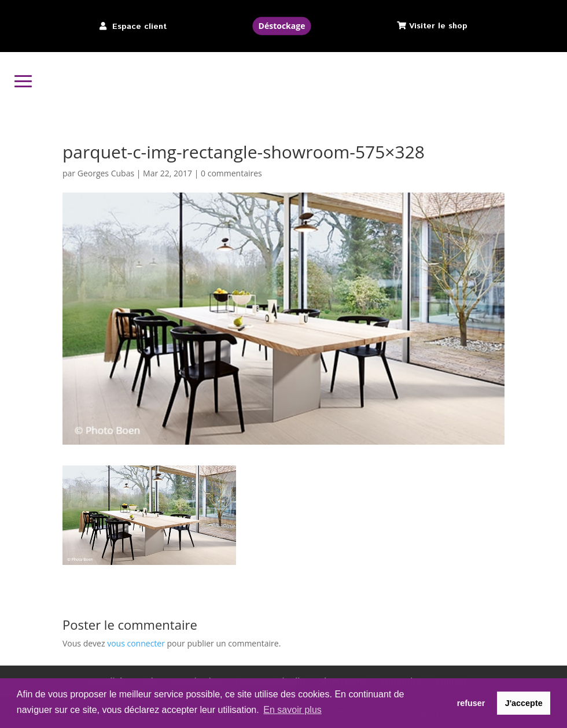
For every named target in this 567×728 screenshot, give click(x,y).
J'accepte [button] (524, 703)
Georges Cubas (106, 173)
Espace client (139, 27)
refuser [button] (471, 703)
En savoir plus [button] (292, 710)
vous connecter (136, 643)
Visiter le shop (438, 26)
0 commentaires (231, 173)
